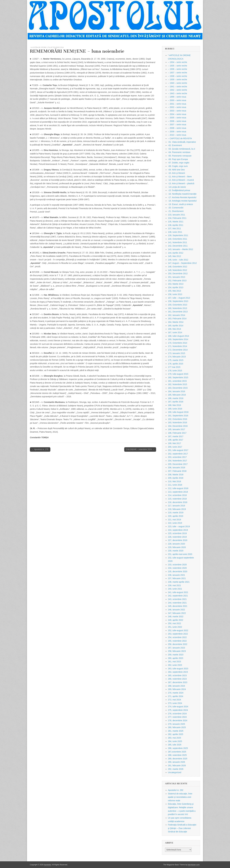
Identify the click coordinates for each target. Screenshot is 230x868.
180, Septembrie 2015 (178, 377)
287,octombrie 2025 (177, 752)
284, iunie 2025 (175, 741)
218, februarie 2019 (177, 509)
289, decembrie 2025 (178, 759)
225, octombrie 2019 (177, 533)
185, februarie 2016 (177, 395)
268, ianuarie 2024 (176, 686)
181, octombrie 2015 (177, 381)
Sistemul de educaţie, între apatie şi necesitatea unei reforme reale (180, 797)
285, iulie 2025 (175, 745)
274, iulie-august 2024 (178, 707)
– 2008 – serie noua (177, 128)
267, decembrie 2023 (178, 682)
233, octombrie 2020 (177, 565)
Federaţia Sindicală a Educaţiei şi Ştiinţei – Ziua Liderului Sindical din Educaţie (182, 828)
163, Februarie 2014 (177, 319)
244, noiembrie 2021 (177, 603)
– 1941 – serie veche (177, 87)
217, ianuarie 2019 (176, 506)
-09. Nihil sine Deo (176, 170)
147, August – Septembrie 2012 (182, 263)
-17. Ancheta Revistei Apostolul (182, 197)
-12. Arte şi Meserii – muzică (181, 180)
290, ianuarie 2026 (176, 762)
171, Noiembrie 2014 (177, 346)
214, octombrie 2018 (177, 495)
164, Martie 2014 (176, 322)
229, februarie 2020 (177, 547)
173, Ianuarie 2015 (177, 353)
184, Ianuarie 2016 (177, 391)
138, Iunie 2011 (175, 232)
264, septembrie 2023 (178, 672)
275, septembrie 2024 (178, 710)
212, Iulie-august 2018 (178, 488)
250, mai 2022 (174, 623)
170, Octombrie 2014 (178, 343)
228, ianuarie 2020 (176, 544)
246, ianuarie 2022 (176, 610)
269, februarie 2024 (177, 689)
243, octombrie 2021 (177, 599)
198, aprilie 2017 (176, 440)
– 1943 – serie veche (177, 93)
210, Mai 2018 (174, 481)
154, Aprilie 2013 (176, 287)
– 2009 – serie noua (177, 132)
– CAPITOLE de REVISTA (180, 138)
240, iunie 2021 (175, 589)
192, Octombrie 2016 (178, 419)
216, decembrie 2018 (178, 502)
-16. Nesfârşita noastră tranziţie (182, 194)
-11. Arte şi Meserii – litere (180, 177)
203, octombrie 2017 (177, 457)
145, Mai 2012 (174, 256)
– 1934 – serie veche (177, 62)
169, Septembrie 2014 (178, 339)
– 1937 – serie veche (177, 73)
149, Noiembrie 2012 (177, 270)
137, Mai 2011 (174, 228)
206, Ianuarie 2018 (177, 468)
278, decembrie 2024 (178, 720)
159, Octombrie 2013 (178, 305)
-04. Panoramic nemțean (179, 152)
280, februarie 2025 (177, 727)
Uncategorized (175, 772)
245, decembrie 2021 (178, 606)
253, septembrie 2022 (178, 634)
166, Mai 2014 (174, 329)
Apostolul (47, 865)
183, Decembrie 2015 (178, 388)
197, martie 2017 (176, 436)
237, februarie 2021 (177, 578)
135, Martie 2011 (176, 222)
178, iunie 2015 (175, 371)
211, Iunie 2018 (175, 485)
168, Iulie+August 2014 (179, 336)
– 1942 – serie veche (177, 90)
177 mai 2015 (174, 367)
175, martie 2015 (176, 360)
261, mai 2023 (174, 662)
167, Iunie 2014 (175, 332)
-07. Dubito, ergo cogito (179, 163)
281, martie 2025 (176, 731)
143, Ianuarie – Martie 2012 (180, 249)
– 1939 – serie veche (177, 79)
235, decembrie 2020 (178, 571)
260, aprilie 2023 (176, 658)
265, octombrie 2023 (177, 675)
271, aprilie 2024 (176, 696)
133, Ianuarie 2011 (177, 215)
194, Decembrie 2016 (178, 426)
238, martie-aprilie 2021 (179, 582)
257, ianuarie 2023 (176, 648)
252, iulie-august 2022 (178, 630)
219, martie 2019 (176, 513)
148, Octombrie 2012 (178, 267)
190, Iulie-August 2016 (178, 412)
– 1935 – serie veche (177, 66)
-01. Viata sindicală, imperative (182, 142)
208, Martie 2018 (176, 475)
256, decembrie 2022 (178, 644)
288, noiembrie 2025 (177, 755)
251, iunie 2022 (175, 627)
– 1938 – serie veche (177, 76)
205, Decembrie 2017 (178, 464)
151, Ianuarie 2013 (177, 277)
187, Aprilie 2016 (176, 402)
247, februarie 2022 (177, 613)
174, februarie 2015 (177, 357)
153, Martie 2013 (176, 284)
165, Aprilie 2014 (176, 326)
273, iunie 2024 (175, 703)
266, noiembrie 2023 (177, 679)
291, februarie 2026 (177, 765)
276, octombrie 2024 (55, 47)
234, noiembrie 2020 (177, 568)
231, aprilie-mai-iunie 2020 (180, 554)
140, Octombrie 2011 (178, 239)
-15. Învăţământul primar (179, 190)
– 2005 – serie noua (177, 118)
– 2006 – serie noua (177, 121)
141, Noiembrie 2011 (177, 242)
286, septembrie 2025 (178, 748)
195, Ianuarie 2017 (177, 429)
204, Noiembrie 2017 (177, 461)
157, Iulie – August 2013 (179, 298)
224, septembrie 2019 (178, 530)
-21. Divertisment (176, 211)
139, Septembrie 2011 (178, 235)
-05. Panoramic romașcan (180, 156)
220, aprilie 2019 (176, 516)
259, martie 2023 (176, 655)
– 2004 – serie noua (177, 114)
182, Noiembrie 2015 (177, 384)
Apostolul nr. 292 (176, 790)
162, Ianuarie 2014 (177, 315)
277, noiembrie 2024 (177, 717)
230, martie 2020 (176, 551)
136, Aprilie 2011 (176, 225)
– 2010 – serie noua (177, 135)
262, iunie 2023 (175, 665)
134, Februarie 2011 (177, 218)
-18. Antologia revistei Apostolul (182, 201)
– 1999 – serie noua (177, 97)
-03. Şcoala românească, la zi (181, 149)
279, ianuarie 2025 (176, 724)
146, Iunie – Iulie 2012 (178, 260)
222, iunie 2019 (175, 523)
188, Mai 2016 (174, 405)
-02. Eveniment (175, 145)
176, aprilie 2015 (176, 364)
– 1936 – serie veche (177, 69)
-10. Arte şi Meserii (176, 173)
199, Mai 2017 (174, 443)
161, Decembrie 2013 (178, 312)
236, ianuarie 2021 (176, 575)
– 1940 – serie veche (177, 83)
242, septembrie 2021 (178, 596)
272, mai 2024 (174, 700)
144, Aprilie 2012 (176, 253)
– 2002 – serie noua (177, 107)
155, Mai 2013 (174, 291)
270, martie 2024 (176, 693)
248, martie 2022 (176, 617)
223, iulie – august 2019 (179, 526)
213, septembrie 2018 (178, 492)
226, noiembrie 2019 (177, 537)
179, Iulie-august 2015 (178, 374)
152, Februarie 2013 (177, 281)
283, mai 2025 (174, 738)
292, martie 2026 (176, 769)
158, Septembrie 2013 (178, 301)
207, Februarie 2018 (177, 471)
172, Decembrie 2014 (178, 350)
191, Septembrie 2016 (178, 416)
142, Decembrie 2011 (178, 246)
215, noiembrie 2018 (177, 499)
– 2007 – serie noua (177, 125)
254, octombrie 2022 (177, 637)
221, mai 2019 (174, 520)
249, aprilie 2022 (176, 620)
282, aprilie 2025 (176, 734)
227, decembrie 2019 (178, 540)
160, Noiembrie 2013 (177, 308)
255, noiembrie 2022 (177, 641)
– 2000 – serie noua (177, 100)
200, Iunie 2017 (175, 447)
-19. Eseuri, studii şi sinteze (180, 204)
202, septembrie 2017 (178, 454)
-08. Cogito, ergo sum (178, 166)
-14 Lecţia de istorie (38, 47)
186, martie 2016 (176, 398)
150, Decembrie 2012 (178, 273)
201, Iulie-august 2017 (178, 450)
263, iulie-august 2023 (178, 669)
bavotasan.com (194, 865)
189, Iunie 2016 (175, 409)
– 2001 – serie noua (177, 104)
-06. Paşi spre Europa (178, 159)
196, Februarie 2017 (177, 433)
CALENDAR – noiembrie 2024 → (140, 449)
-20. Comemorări (176, 208)
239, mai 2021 (174, 585)
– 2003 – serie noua (177, 111)
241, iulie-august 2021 (178, 592)
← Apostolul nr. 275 (40, 449)
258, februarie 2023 (177, 651)
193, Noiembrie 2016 (177, 422)
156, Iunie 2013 (175, 294)
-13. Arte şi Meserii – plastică (181, 183)
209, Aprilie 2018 (176, 478)
